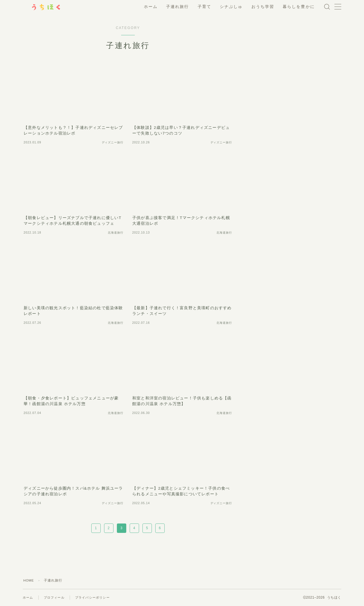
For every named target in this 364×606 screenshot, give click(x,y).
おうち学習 (263, 7)
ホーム (151, 7)
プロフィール (56, 597)
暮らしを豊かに (299, 7)
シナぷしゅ (231, 7)
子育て (204, 7)
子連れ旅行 (178, 7)
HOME (29, 580)
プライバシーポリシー (96, 597)
